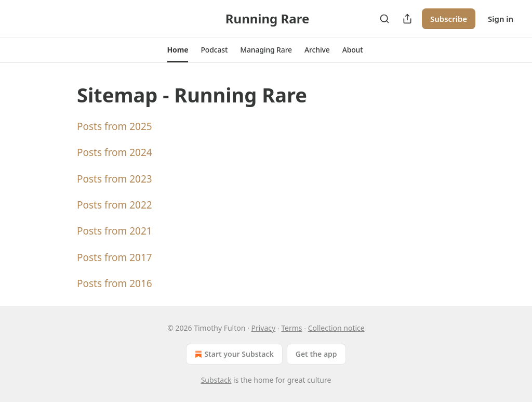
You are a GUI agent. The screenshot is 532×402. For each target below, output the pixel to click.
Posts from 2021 (115, 231)
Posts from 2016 (115, 283)
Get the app (316, 354)
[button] (178, 50)
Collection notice (336, 328)
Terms (291, 328)
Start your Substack (233, 354)
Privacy (263, 328)
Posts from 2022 (115, 205)
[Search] (384, 19)
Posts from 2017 (115, 257)
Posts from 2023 (115, 179)
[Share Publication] (407, 19)
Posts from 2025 (115, 126)
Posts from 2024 (115, 152)
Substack (216, 380)
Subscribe (449, 19)
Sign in (501, 19)
